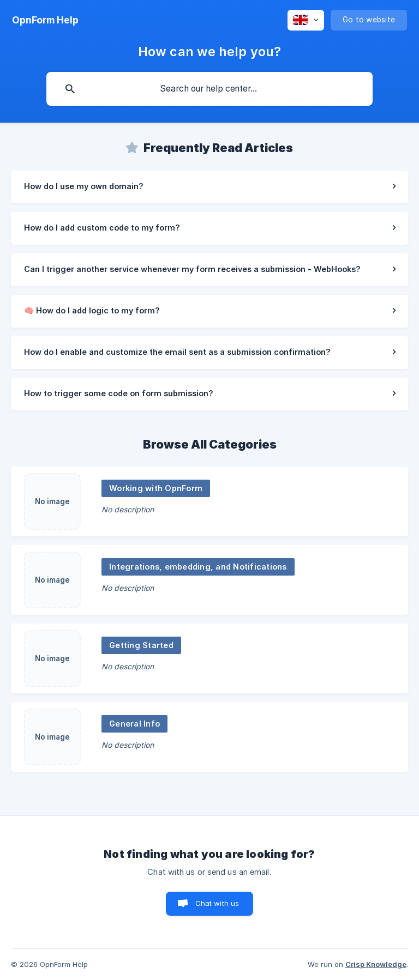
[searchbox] (209, 89)
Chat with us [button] (217, 903)
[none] (45, 20)
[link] (209, 187)
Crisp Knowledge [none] (376, 964)
